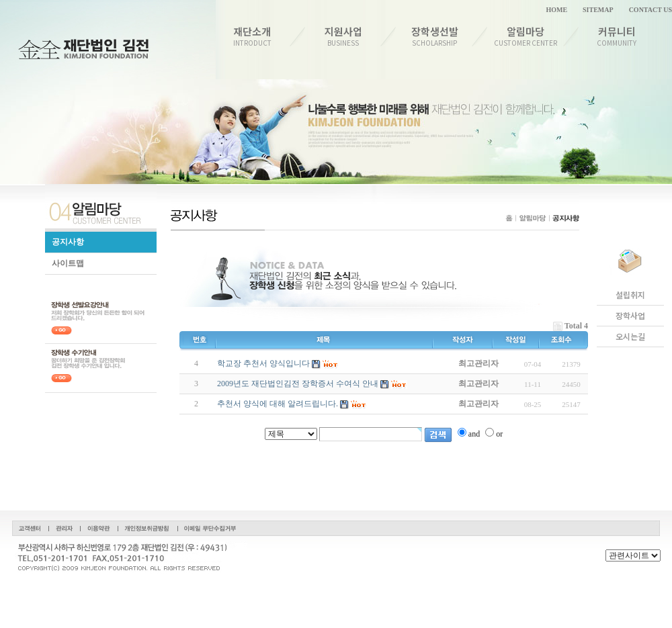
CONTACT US (650, 10)
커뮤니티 (617, 36)
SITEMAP (598, 10)
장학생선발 (434, 36)
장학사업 (630, 316)
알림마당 (526, 36)
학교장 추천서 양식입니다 (263, 363)
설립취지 (630, 295)
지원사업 (344, 36)
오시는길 (630, 337)
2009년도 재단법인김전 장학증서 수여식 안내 (298, 384)
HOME (556, 10)
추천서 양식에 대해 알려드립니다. (278, 404)
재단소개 (252, 36)
